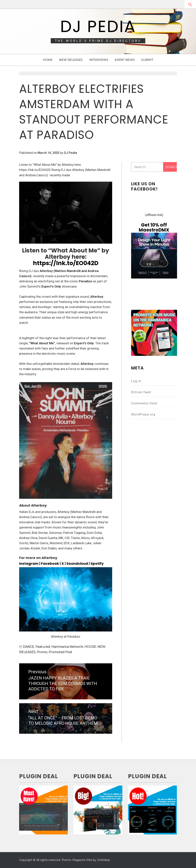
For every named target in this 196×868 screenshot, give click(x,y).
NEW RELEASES (71, 60)
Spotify (97, 563)
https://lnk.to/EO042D (66, 263)
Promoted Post (60, 652)
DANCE (28, 647)
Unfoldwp (103, 860)
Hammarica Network (67, 647)
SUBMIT (147, 60)
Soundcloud (77, 563)
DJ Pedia (98, 26)
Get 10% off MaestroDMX (154, 227)
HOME (48, 60)
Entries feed (141, 392)
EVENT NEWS (125, 60)
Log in (136, 381)
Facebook (50, 563)
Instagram (29, 563)
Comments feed (144, 403)
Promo (42, 652)
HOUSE (90, 647)
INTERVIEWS (99, 60)
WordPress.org (143, 414)
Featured (43, 647)
